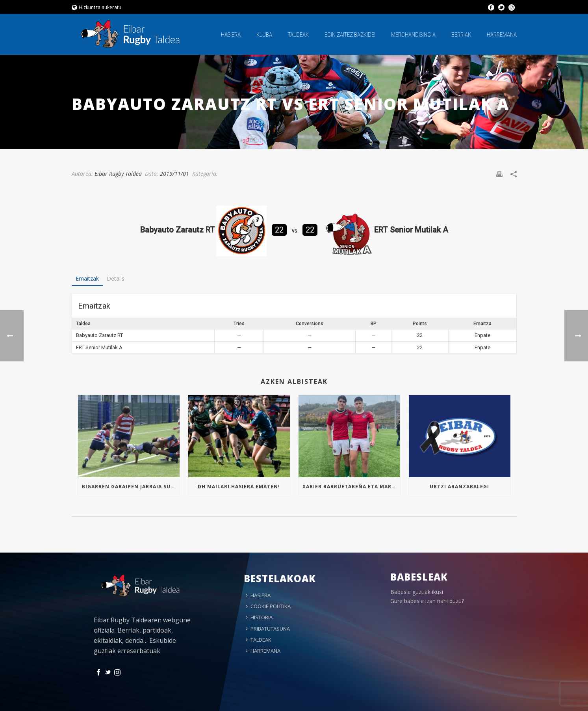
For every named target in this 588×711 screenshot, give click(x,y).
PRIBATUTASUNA (268, 629)
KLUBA (264, 35)
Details (116, 278)
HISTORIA (259, 617)
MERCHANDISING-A (413, 35)
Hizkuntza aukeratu (97, 7)
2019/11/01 (174, 174)
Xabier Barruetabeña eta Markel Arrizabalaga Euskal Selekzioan (351, 487)
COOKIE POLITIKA (268, 606)
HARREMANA (502, 35)
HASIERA (231, 35)
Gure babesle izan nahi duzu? (427, 601)
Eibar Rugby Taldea (118, 174)
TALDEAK (298, 35)
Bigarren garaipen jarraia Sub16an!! (131, 487)
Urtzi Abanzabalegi (459, 487)
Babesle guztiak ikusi (417, 592)
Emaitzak (87, 278)
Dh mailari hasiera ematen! (239, 487)
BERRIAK (461, 35)
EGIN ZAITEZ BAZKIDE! (350, 35)
